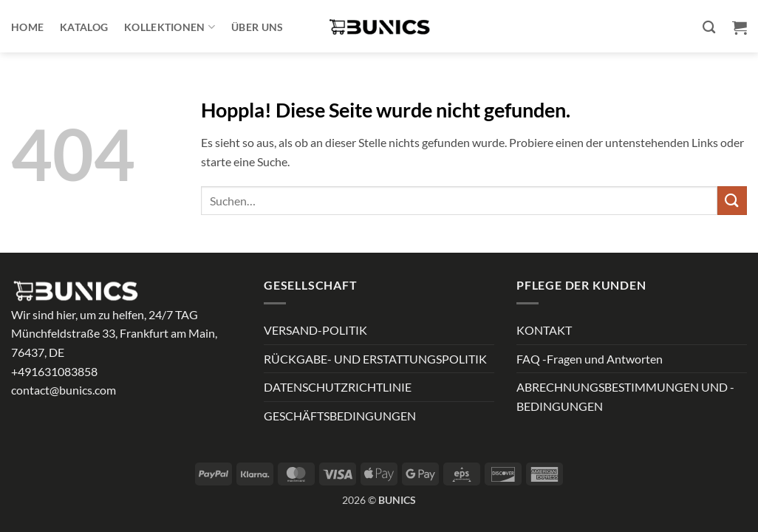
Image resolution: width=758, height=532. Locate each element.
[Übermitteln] (732, 201)
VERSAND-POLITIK (315, 330)
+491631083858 (54, 371)
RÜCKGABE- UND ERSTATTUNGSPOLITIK (375, 359)
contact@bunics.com (64, 390)
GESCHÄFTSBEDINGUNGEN (340, 416)
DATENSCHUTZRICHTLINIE (338, 387)
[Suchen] (709, 28)
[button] (740, 27)
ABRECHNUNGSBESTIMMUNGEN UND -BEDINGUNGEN (625, 396)
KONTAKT (544, 330)
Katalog (84, 27)
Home (27, 27)
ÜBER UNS (257, 27)
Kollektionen (170, 27)
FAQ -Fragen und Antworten (590, 359)
